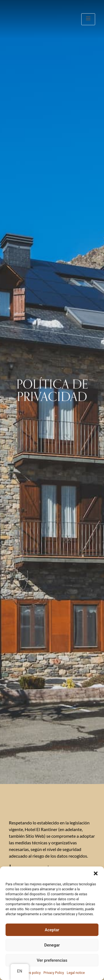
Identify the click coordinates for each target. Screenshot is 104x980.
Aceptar (52, 930)
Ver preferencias (52, 960)
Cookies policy (30, 973)
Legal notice (76, 973)
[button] (96, 873)
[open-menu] (88, 19)
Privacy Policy (54, 973)
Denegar (52, 945)
